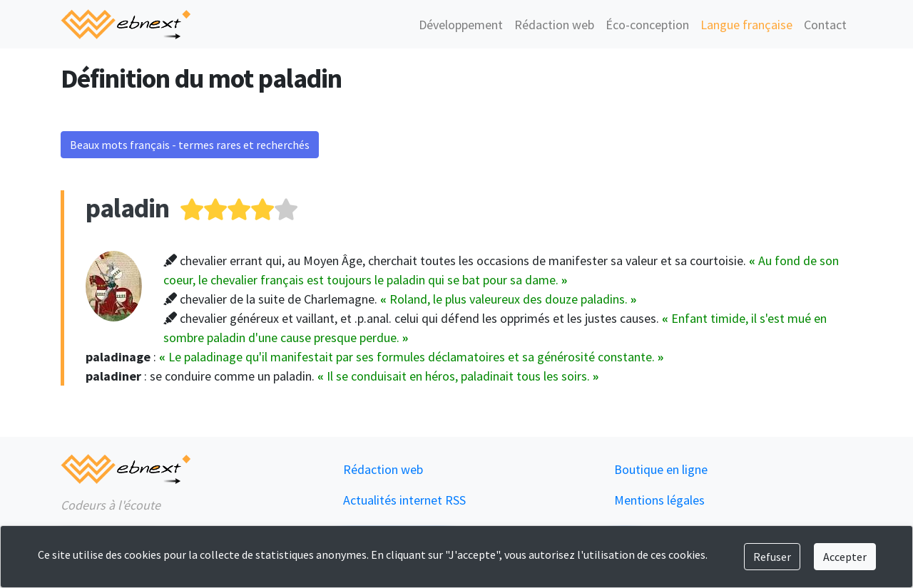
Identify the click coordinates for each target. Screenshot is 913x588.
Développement (461, 25)
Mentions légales (659, 500)
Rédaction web (554, 25)
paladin (127, 208)
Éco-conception (647, 25)
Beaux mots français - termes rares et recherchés (190, 145)
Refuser (772, 557)
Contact (825, 25)
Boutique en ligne (661, 469)
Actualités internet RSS (404, 500)
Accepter (845, 557)
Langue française (746, 25)
